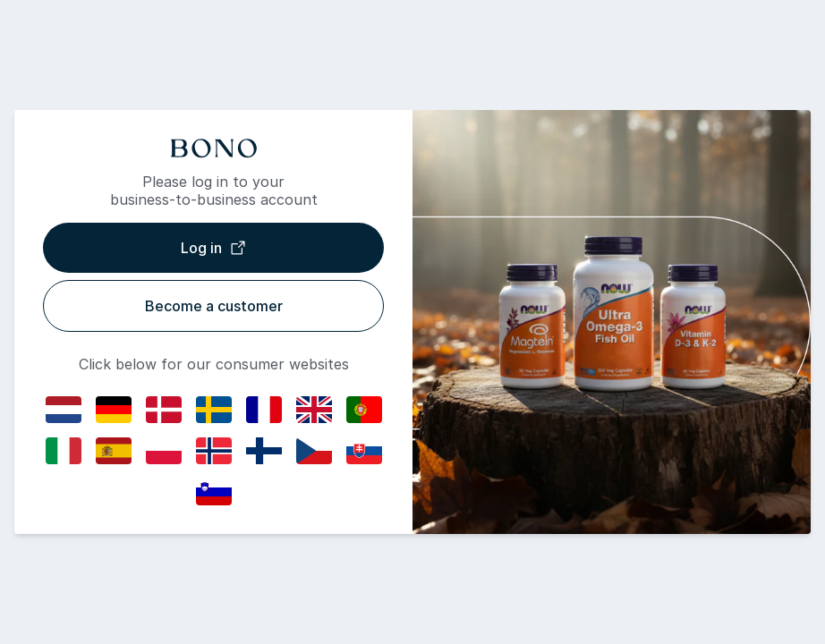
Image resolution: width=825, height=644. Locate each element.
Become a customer (214, 306)
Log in (214, 248)
